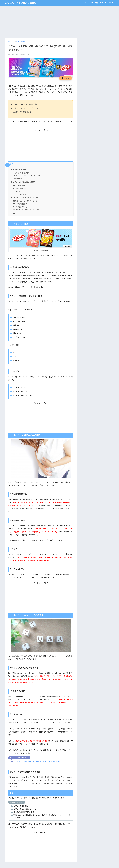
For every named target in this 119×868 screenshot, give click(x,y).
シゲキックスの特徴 (19, 169)
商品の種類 (18, 179)
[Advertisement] (41, 22)
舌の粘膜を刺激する (21, 186)
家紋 (91, 3)
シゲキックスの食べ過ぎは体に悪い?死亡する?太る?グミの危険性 (37, 762)
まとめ (14, 213)
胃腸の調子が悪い (20, 188)
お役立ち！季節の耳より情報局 (21, 3)
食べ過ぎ (17, 191)
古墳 (101, 3)
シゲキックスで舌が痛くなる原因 (23, 182)
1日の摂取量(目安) (20, 204)
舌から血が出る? (20, 194)
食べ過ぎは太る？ (20, 207)
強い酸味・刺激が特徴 (21, 173)
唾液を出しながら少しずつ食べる (25, 201)
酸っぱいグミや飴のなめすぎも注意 (26, 210)
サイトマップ (109, 3)
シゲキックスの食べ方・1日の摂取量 (24, 198)
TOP (86, 3)
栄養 (96, 3)
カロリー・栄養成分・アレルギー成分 (26, 176)
